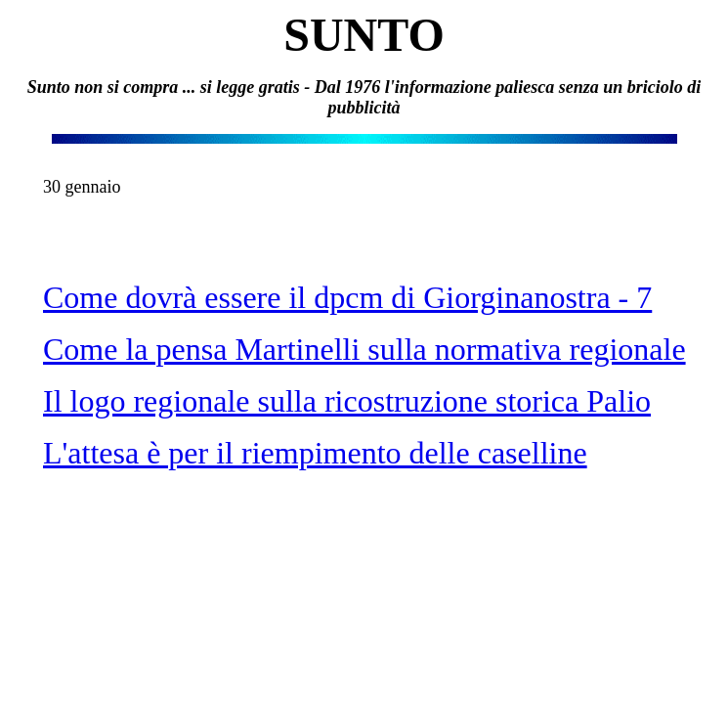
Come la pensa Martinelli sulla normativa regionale (364, 349)
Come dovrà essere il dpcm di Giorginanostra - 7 (347, 297)
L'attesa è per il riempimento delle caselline (315, 453)
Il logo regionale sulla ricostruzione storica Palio (347, 401)
